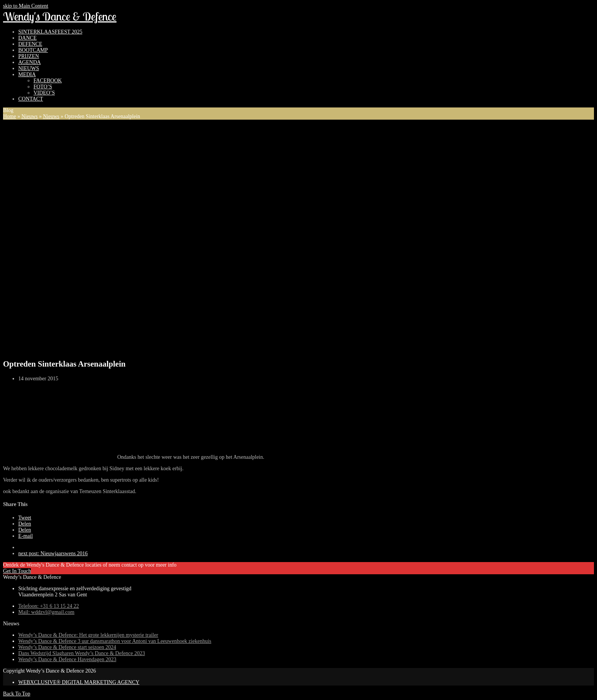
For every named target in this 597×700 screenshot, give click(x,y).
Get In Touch (17, 571)
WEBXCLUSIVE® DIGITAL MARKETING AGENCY (79, 682)
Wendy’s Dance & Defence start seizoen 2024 (67, 647)
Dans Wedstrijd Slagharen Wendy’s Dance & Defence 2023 (82, 653)
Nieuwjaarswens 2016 (53, 553)
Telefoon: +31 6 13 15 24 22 (49, 606)
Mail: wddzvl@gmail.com (46, 612)
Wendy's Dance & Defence (60, 16)
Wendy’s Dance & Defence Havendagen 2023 (67, 659)
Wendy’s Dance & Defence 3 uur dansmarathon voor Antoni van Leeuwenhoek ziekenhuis (115, 641)
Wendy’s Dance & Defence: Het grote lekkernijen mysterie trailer (88, 635)
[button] (25, 518)
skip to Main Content (26, 6)
